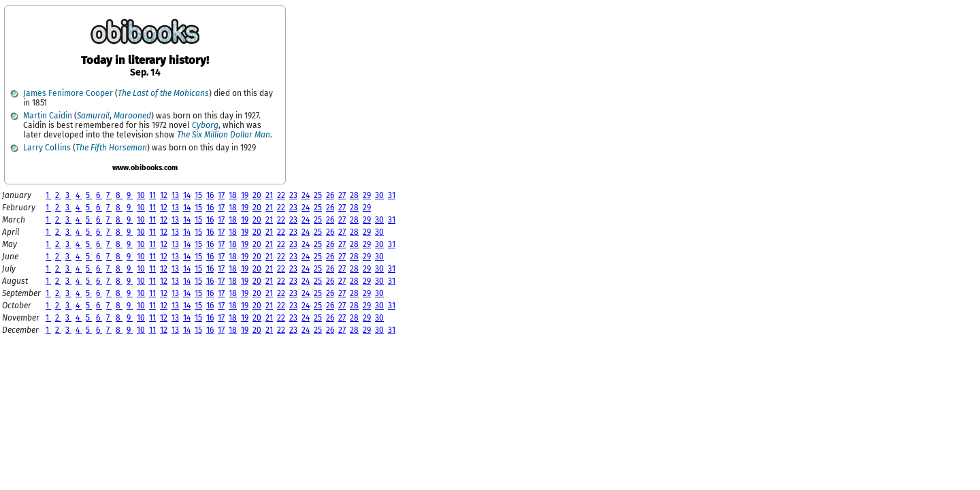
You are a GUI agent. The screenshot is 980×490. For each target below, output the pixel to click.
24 (306, 195)
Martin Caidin (48, 116)
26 (330, 195)
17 (221, 195)
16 (210, 195)
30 (379, 195)
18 (233, 195)
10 (141, 195)
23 (293, 195)
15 (198, 195)
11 (152, 195)
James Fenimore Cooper (68, 93)
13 (175, 195)
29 (367, 195)
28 (354, 195)
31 (392, 195)
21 (269, 195)
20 (257, 195)
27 (342, 195)
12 (164, 195)
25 (318, 195)
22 (281, 195)
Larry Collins (47, 148)
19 (245, 195)
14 (187, 195)
